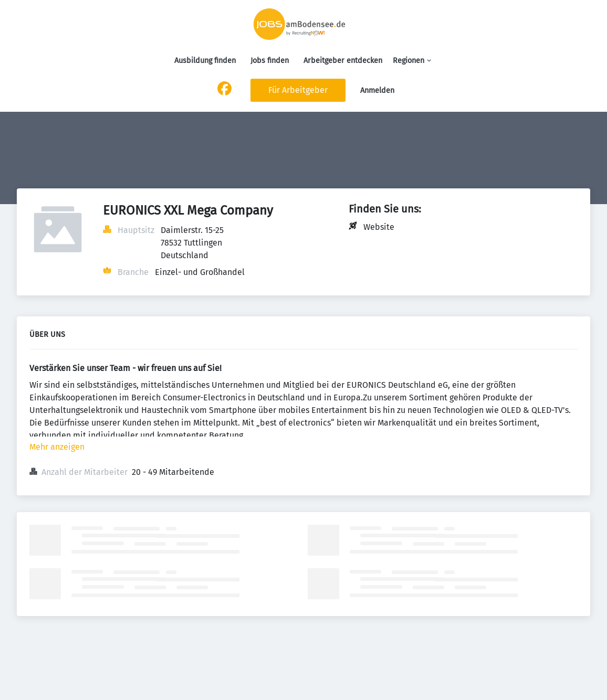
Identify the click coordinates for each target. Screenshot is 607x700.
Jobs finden (270, 61)
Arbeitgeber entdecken (343, 61)
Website (379, 227)
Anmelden (377, 91)
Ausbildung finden (205, 61)
